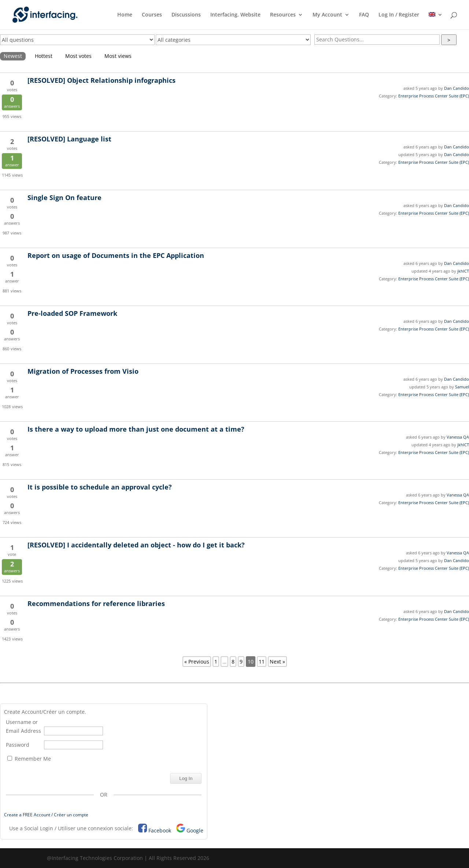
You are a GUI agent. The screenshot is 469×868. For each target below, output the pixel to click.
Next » (277, 662)
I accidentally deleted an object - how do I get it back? (136, 545)
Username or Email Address (23, 726)
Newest (13, 56)
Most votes (78, 56)
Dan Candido (457, 88)
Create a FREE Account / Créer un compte (46, 815)
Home (125, 15)
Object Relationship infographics (101, 80)
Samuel (462, 387)
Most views (118, 56)
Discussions (186, 15)
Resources (283, 15)
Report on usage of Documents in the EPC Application (116, 255)
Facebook (160, 830)
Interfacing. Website (235, 15)
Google (195, 830)
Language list (69, 139)
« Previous (197, 662)
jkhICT (463, 271)
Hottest (44, 56)
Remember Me (29, 759)
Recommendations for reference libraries (96, 603)
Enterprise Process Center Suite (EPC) (434, 96)
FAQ (364, 15)
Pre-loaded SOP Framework (72, 313)
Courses (152, 15)
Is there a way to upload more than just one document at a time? (136, 429)
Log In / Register (399, 15)
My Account (327, 15)
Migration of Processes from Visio (83, 371)
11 (262, 662)
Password (18, 745)
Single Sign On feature (64, 197)
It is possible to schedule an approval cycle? (100, 487)
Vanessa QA (458, 437)
